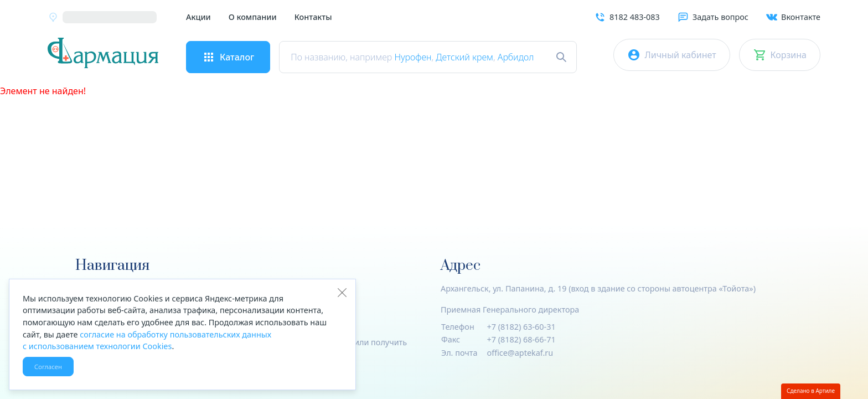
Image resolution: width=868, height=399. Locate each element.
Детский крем (464, 57)
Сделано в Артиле (811, 391)
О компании (253, 17)
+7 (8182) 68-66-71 (521, 339)
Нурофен (413, 57)
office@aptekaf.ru (520, 353)
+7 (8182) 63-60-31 (521, 327)
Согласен (48, 367)
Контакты (313, 17)
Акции (198, 17)
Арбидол (516, 57)
